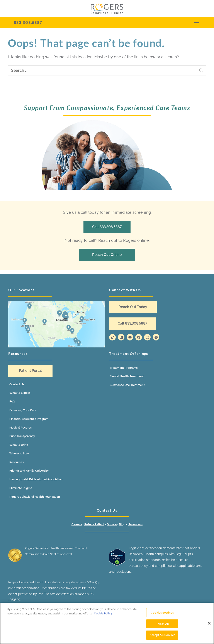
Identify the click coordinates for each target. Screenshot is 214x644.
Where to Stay (19, 453)
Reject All (162, 624)
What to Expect (20, 393)
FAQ (12, 401)
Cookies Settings (162, 613)
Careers (77, 524)
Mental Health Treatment (127, 376)
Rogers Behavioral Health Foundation (35, 497)
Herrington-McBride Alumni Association (36, 479)
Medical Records (20, 428)
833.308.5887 (28, 23)
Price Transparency (22, 436)
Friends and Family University (29, 471)
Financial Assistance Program (29, 419)
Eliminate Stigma (21, 488)
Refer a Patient (94, 524)
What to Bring (19, 445)
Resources (16, 462)
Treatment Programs (124, 368)
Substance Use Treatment (127, 385)
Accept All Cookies (162, 635)
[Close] (209, 623)
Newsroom (135, 524)
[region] (107, 623)
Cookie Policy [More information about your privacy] (103, 613)
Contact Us (17, 384)
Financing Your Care (23, 410)
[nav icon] (197, 23)
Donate (112, 524)
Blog (122, 524)
